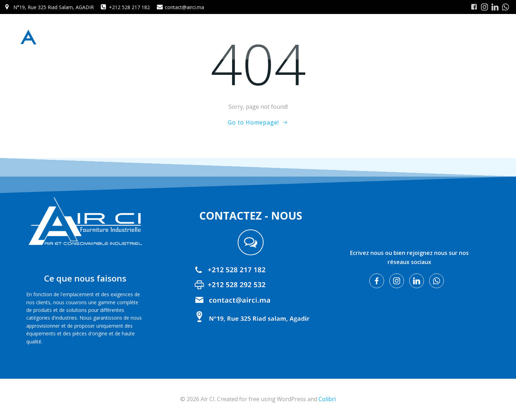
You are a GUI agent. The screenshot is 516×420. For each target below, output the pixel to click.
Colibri (327, 399)
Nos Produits (406, 37)
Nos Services (449, 37)
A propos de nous (358, 37)
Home (320, 37)
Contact (485, 37)
